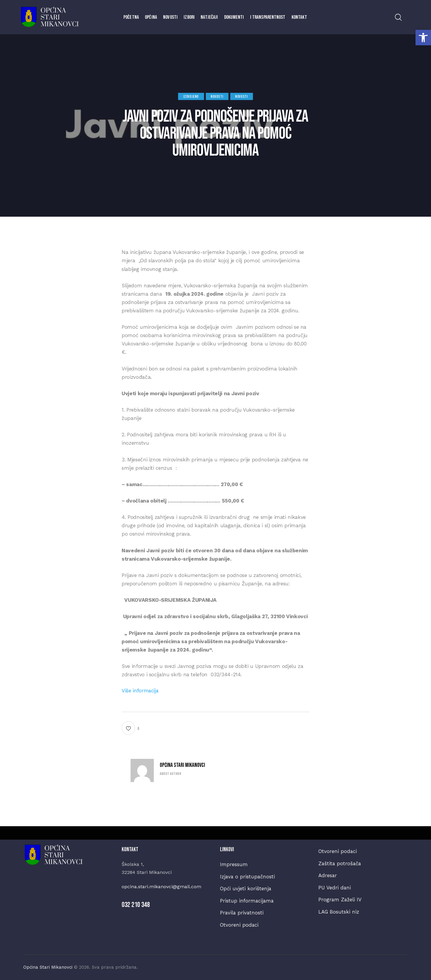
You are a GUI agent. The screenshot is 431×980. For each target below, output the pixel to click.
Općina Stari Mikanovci (182, 765)
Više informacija (140, 690)
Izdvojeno (191, 97)
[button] (423, 38)
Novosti (217, 97)
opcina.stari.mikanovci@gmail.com (161, 887)
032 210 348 (136, 905)
